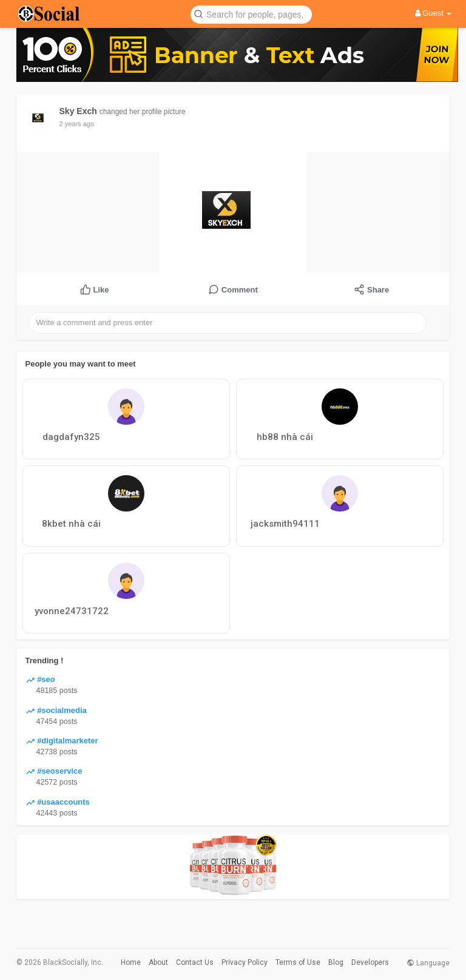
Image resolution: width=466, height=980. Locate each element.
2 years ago (77, 124)
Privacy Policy (245, 962)
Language (428, 963)
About (158, 962)
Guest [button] (434, 13)
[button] (251, 14)
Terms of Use (298, 962)
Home (131, 962)
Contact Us (195, 962)
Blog (336, 962)
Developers (370, 962)
